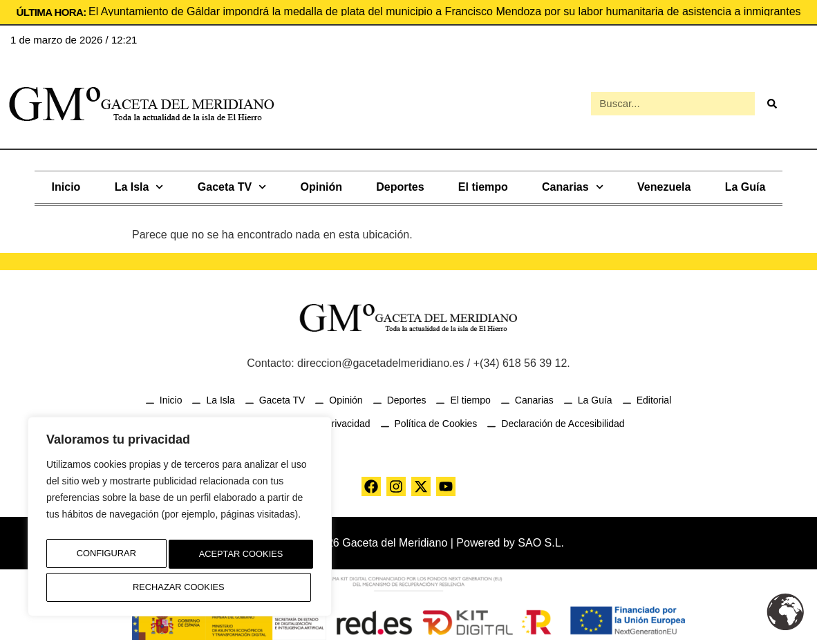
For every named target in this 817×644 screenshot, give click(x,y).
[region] (180, 522)
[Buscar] (772, 102)
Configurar (102, 558)
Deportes (400, 184)
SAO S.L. (541, 540)
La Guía (745, 184)
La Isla (139, 184)
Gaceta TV (232, 184)
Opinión (321, 184)
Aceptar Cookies (180, 587)
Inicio (66, 184)
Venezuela (664, 184)
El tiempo (483, 184)
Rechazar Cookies (235, 558)
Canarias (573, 184)
